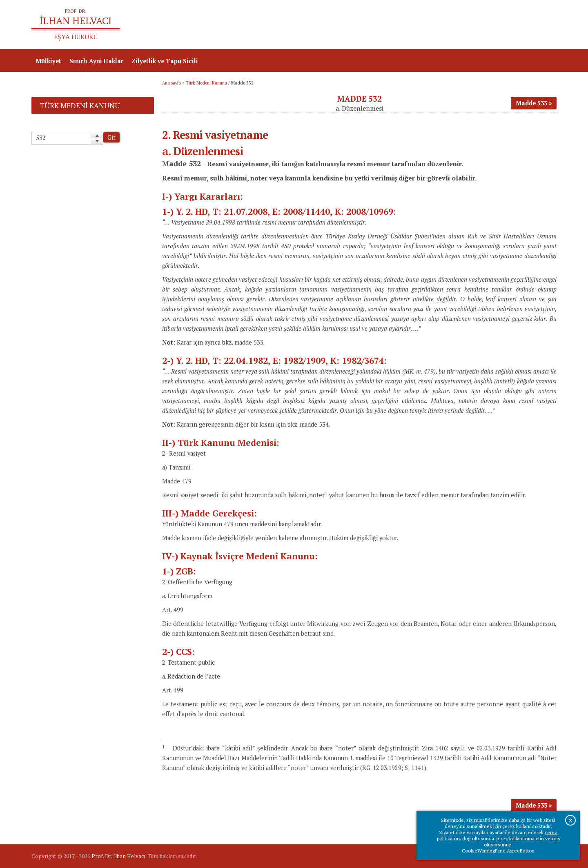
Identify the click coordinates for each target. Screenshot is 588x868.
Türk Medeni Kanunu (206, 83)
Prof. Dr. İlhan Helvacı (118, 856)
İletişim (541, 25)
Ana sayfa (439, 25)
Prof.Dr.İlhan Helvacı (492, 25)
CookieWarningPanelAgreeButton (498, 851)
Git (111, 137)
